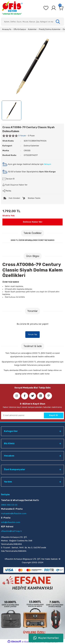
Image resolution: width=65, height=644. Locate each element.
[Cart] (61, 8)
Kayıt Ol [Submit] (54, 415)
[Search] (32, 22)
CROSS (27, 150)
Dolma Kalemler (31, 146)
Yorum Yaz (32, 334)
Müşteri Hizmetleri (46, 638)
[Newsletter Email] (32, 415)
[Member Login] (54, 8)
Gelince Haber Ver (33, 222)
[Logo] (12, 8)
